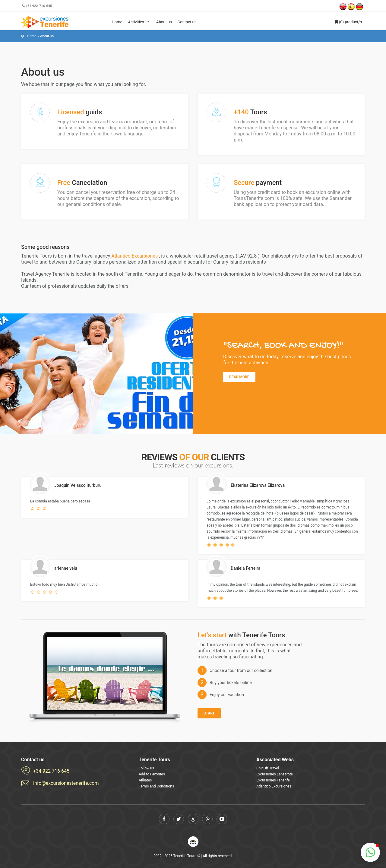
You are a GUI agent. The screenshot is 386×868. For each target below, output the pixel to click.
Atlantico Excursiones (135, 256)
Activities (139, 22)
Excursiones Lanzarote (275, 774)
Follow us (146, 768)
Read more (239, 377)
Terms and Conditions (156, 786)
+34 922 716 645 (51, 771)
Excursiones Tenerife (273, 780)
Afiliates (145, 780)
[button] (370, 852)
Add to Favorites (152, 774)
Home (117, 22)
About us (164, 22)
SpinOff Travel (268, 768)
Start (209, 713)
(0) (348, 22)
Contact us (187, 22)
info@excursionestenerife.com (66, 783)
